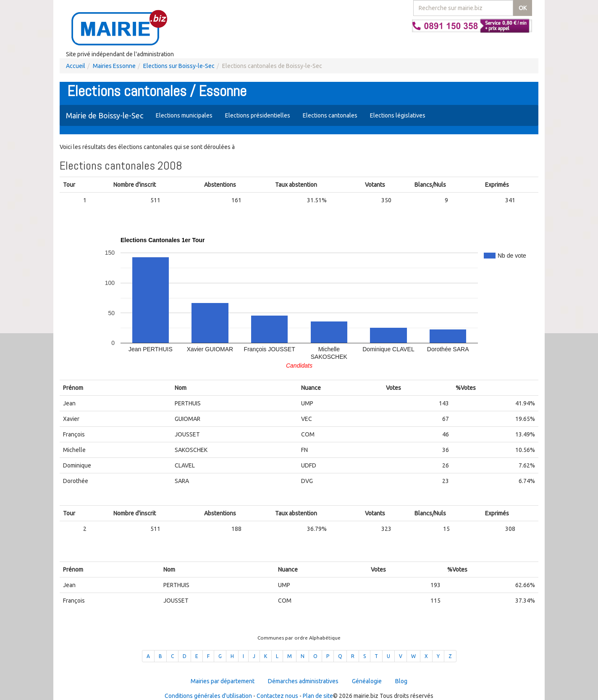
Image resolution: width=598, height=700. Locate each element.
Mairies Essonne (114, 66)
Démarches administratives (303, 681)
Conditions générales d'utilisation (208, 696)
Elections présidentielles (258, 115)
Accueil (76, 66)
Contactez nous (277, 696)
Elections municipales (184, 115)
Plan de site (318, 696)
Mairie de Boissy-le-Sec (105, 115)
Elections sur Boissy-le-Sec (179, 66)
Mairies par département (223, 681)
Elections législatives (398, 115)
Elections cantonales (330, 115)
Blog (401, 681)
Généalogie (367, 681)
